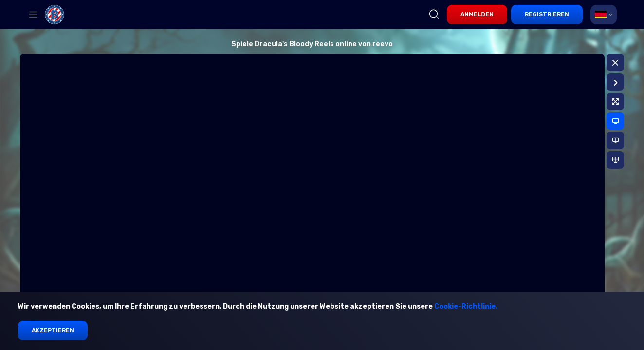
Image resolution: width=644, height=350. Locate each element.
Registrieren (547, 14)
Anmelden (477, 14)
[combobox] (604, 15)
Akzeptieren (53, 330)
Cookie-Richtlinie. (466, 306)
